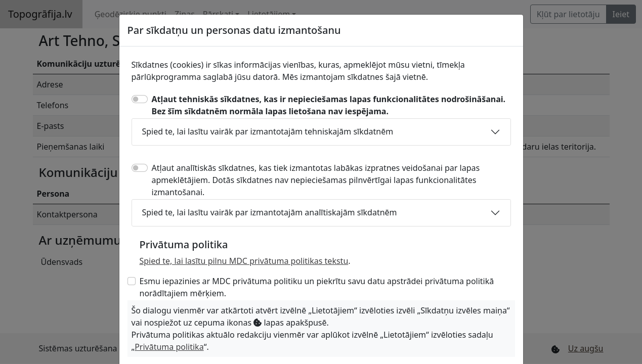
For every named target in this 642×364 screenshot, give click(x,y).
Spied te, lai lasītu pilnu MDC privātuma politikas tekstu (244, 261)
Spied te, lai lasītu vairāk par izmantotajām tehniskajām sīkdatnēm (268, 131)
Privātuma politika (169, 347)
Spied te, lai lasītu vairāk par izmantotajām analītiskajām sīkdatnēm (270, 212)
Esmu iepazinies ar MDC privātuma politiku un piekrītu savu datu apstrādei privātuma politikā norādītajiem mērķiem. (317, 287)
